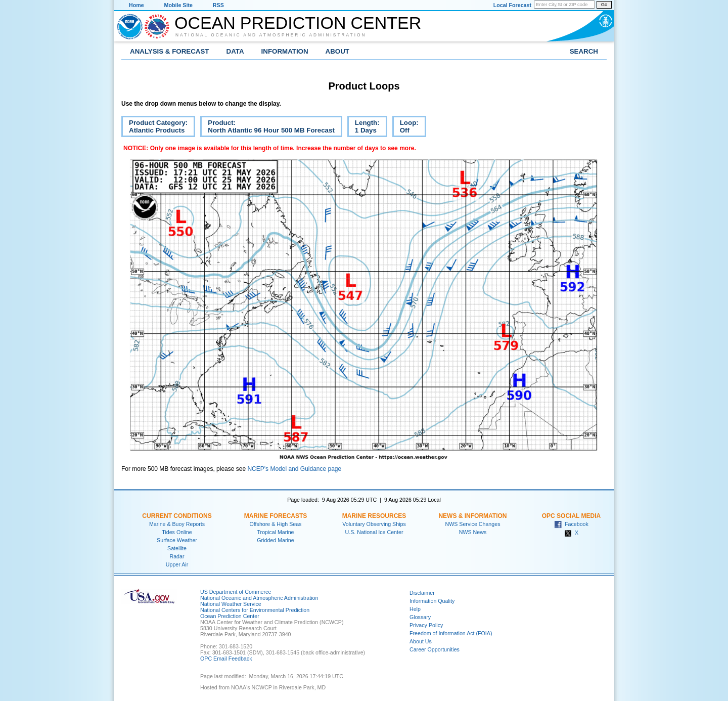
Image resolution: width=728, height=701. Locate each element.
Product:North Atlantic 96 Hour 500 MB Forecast (267, 128)
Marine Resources (374, 516)
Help (415, 609)
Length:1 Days (363, 128)
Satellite (177, 548)
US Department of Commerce (236, 592)
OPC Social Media (571, 516)
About (337, 51)
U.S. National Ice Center (374, 532)
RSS (218, 5)
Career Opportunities (435, 649)
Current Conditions (177, 516)
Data (235, 51)
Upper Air (177, 564)
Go (604, 5)
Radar (177, 556)
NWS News (473, 532)
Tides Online (177, 532)
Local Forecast (512, 5)
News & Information (472, 516)
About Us (421, 641)
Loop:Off (405, 128)
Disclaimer (422, 593)
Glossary (420, 617)
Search (584, 51)
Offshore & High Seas (276, 524)
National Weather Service (231, 604)
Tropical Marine (275, 532)
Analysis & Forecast (170, 51)
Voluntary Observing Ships (374, 524)
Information (285, 51)
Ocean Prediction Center (298, 23)
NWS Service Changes (473, 524)
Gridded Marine (275, 540)
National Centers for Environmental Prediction (255, 610)
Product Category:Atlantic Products (154, 128)
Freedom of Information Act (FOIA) (451, 633)
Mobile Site (178, 5)
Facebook (571, 524)
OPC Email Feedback (226, 659)
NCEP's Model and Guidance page (294, 469)
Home (136, 5)
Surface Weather (177, 540)
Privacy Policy (426, 625)
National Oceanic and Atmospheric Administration (271, 35)
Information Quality (432, 601)
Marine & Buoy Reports (177, 524)
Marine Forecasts (276, 516)
